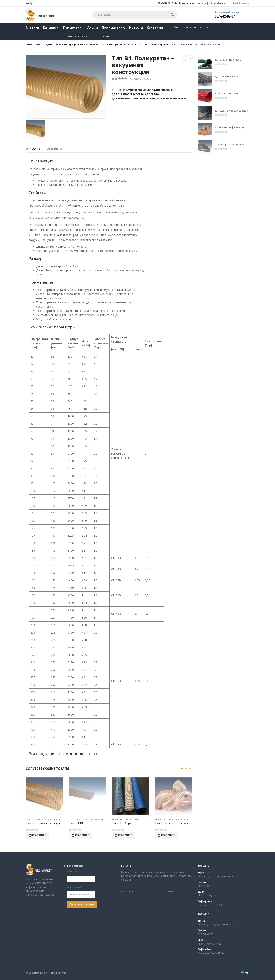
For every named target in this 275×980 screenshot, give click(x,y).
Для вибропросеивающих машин (102, 819)
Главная (32, 27)
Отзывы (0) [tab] (54, 149)
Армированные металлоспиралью (149, 90)
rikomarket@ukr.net (209, 895)
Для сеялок (153, 94)
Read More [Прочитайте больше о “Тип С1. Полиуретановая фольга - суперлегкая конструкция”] (168, 835)
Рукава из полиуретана (172, 98)
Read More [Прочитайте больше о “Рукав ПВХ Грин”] (125, 835)
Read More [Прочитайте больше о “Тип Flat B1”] (82, 835)
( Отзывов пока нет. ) (142, 79)
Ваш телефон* (75, 888)
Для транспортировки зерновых (134, 98)
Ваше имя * (73, 872)
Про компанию (114, 27)
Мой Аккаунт (241, 3)
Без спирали (75, 819)
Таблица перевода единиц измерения (86, 36)
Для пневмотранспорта (128, 94)
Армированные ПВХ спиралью (128, 819)
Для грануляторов (36, 819)
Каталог (50, 28)
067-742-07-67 (225, 16)
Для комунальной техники (62, 819)
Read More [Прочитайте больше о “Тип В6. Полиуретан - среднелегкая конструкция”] (39, 835)
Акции (93, 27)
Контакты (155, 27)
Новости (136, 27)
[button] (182, 769)
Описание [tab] (33, 149)
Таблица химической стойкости (189, 27)
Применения (73, 27)
